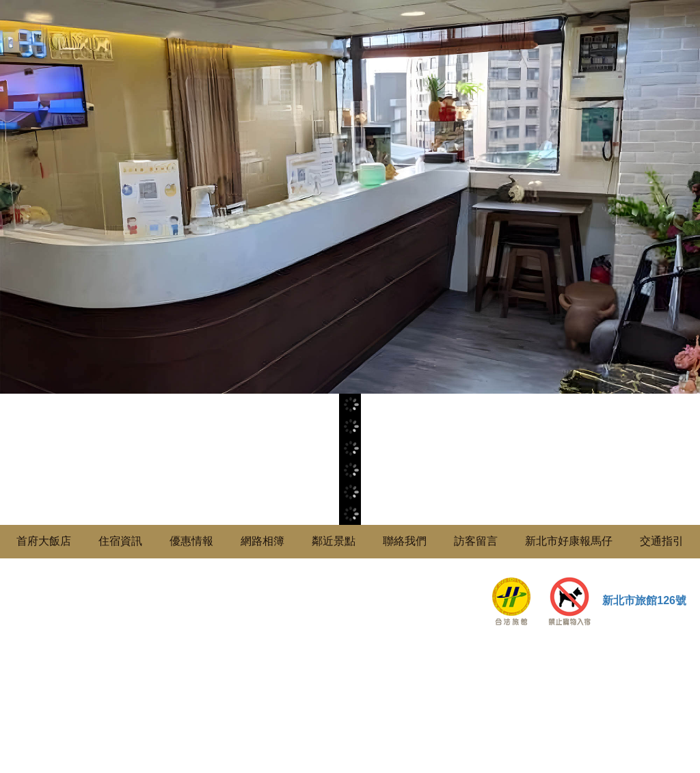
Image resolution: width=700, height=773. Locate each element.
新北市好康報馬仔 (569, 541)
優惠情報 (191, 541)
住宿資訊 (120, 541)
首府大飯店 (44, 541)
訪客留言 (476, 541)
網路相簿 (262, 541)
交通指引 (662, 541)
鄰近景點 (334, 541)
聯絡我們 (405, 541)
